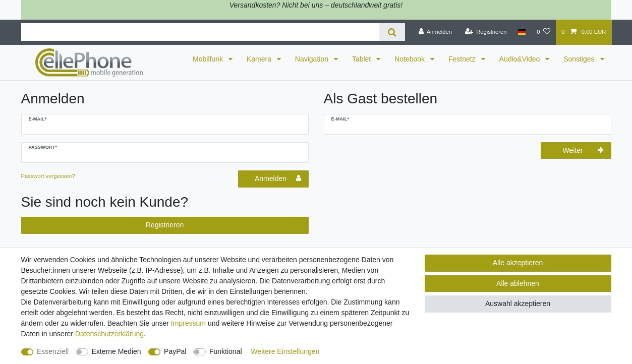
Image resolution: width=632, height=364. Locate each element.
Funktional (226, 351)
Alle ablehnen (518, 283)
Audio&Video (521, 59)
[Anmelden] (435, 32)
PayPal (175, 351)
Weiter (583, 150)
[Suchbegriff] (200, 32)
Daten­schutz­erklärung (109, 334)
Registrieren (165, 225)
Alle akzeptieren (518, 263)
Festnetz (463, 59)
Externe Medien (117, 351)
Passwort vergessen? (48, 176)
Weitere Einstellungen (285, 351)
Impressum (188, 323)
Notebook (411, 59)
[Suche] (392, 32)
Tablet (362, 59)
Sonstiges (580, 59)
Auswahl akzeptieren (518, 304)
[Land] (522, 32)
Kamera (260, 59)
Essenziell (53, 351)
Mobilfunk (209, 59)
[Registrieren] (485, 32)
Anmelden (278, 178)
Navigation (313, 59)
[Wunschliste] (543, 32)
